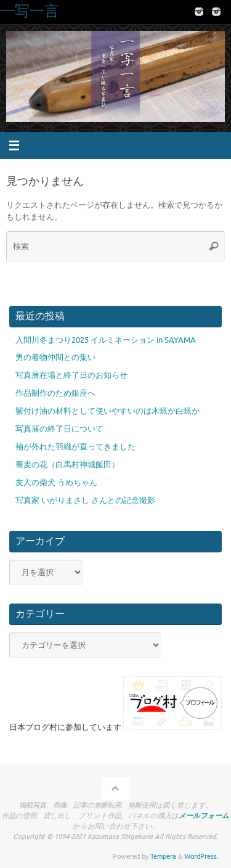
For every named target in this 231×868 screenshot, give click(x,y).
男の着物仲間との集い (55, 358)
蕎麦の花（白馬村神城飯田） (67, 465)
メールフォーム (204, 816)
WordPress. (201, 856)
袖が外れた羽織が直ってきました (75, 447)
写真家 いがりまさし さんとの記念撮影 (85, 501)
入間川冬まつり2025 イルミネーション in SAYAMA (106, 340)
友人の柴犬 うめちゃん (56, 483)
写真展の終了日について (59, 429)
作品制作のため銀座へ (55, 393)
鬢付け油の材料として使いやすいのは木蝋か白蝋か (107, 411)
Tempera (163, 856)
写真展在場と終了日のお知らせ (71, 375)
